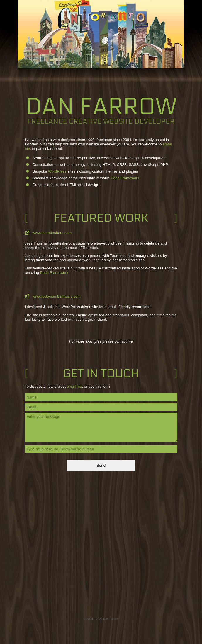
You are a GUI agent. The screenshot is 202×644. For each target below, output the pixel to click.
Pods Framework (125, 178)
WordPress (57, 171)
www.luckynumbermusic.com (57, 296)
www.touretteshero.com (52, 233)
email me (74, 386)
